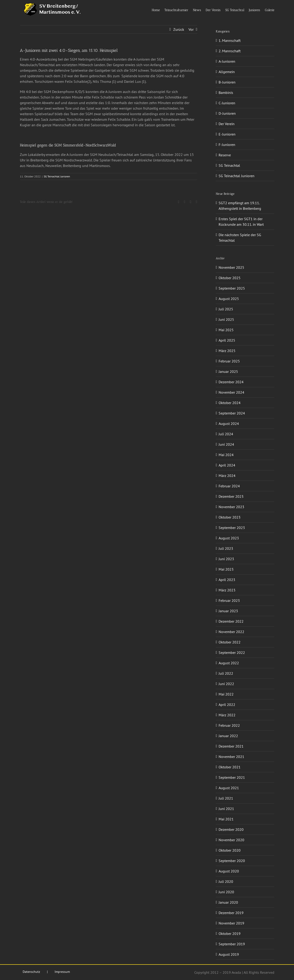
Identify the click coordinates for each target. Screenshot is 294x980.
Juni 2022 (226, 684)
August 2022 (229, 663)
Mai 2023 (226, 569)
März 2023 (227, 590)
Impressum (62, 972)
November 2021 (231, 757)
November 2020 (231, 840)
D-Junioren (227, 113)
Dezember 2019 (231, 913)
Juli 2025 (226, 309)
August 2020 (229, 871)
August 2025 (229, 299)
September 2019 (232, 944)
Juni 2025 (226, 319)
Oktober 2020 (230, 850)
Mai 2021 (226, 819)
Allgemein (227, 72)
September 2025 (232, 288)
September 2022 (232, 652)
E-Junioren (227, 134)
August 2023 (229, 538)
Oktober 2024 (230, 403)
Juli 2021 (226, 798)
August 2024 (229, 424)
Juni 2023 (226, 559)
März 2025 (227, 351)
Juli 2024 (226, 434)
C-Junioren (227, 103)
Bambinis (226, 93)
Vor (191, 29)
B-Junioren (227, 82)
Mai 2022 (226, 694)
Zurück (179, 29)
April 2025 (227, 340)
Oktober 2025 (230, 278)
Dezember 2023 (231, 496)
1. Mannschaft (230, 40)
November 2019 (231, 923)
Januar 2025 (228, 371)
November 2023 (231, 507)
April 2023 (227, 580)
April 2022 (227, 705)
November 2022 (231, 632)
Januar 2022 (228, 736)
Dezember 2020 (231, 829)
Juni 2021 (226, 809)
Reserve (225, 155)
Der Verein (227, 124)
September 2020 (232, 861)
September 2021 (232, 777)
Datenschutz (31, 972)
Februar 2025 (229, 361)
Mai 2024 (226, 455)
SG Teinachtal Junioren (57, 176)
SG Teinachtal (229, 165)
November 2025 (231, 267)
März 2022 (227, 715)
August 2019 (229, 954)
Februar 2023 (229, 600)
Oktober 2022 (230, 642)
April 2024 (227, 465)
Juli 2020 (226, 881)
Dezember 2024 (231, 382)
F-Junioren (227, 145)
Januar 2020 (228, 902)
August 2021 (229, 788)
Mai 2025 (226, 330)
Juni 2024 (226, 444)
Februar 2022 (229, 725)
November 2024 (231, 392)
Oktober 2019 (230, 934)
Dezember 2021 (231, 746)
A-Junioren (227, 61)
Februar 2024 (229, 486)
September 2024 (232, 413)
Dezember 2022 (231, 621)
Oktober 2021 (230, 767)
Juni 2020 (226, 892)
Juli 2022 (226, 673)
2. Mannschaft (230, 51)
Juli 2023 (226, 548)
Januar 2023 (228, 611)
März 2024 (227, 476)
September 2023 (232, 528)
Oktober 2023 (230, 517)
